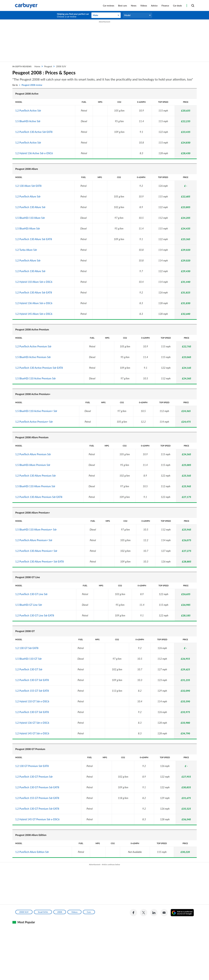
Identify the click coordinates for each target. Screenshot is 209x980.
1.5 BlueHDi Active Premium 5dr (33, 357)
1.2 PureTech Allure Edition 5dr (32, 852)
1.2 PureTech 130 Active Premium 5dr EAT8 (39, 368)
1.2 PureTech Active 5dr (28, 111)
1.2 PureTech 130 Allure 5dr (30, 207)
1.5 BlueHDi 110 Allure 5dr (30, 218)
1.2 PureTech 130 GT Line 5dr (32, 594)
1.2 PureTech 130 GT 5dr (29, 669)
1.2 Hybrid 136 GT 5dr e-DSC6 (32, 723)
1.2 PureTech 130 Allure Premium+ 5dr (36, 551)
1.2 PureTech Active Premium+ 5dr (34, 422)
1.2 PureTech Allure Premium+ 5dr (34, 540)
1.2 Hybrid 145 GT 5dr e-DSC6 (32, 733)
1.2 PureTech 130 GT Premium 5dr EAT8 (37, 787)
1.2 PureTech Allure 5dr (28, 196)
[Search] (193, 5)
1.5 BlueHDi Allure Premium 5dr (33, 465)
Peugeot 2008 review (32, 85)
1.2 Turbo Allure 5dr (26, 250)
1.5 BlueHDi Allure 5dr (28, 228)
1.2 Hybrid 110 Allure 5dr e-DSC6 (34, 282)
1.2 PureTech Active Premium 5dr (33, 346)
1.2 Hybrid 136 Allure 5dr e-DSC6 (34, 303)
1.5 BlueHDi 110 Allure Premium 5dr (35, 486)
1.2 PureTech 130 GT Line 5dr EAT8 (35, 615)
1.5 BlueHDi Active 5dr (28, 121)
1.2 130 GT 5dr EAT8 (27, 648)
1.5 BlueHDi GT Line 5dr (29, 605)
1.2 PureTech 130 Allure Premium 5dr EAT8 (39, 497)
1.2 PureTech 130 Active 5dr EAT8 (34, 132)
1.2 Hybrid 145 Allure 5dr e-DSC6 (34, 314)
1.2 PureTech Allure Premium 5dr (33, 454)
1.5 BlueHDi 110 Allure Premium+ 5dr (36, 530)
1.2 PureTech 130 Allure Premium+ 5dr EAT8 (40, 562)
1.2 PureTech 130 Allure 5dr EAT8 (34, 239)
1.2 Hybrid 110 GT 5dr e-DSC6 (32, 701)
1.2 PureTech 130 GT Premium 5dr (34, 777)
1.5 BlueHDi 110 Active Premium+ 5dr (36, 411)
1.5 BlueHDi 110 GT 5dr (29, 659)
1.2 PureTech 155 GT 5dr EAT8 (32, 691)
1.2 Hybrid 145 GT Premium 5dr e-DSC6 (37, 819)
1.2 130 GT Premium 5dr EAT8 (32, 766)
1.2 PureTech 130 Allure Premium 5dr (36, 476)
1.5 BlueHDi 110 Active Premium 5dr (36, 378)
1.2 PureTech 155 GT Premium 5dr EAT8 (37, 798)
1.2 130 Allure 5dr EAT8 (28, 186)
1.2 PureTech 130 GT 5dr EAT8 (32, 680)
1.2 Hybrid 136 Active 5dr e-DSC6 (34, 153)
